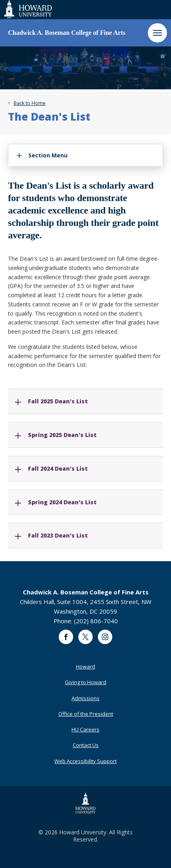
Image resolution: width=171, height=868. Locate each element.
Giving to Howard (85, 682)
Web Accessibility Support (85, 761)
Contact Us (86, 745)
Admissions (85, 698)
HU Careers (85, 729)
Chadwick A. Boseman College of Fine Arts (67, 33)
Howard (85, 667)
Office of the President (86, 714)
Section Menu (48, 155)
